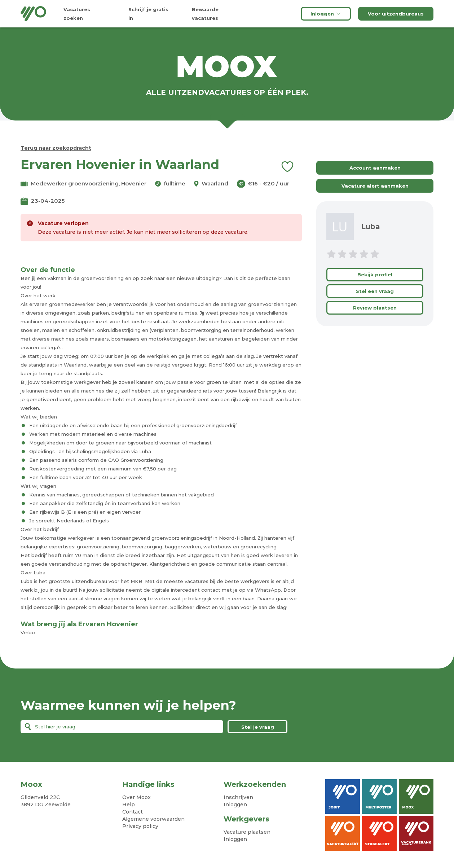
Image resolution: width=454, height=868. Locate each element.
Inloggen (326, 14)
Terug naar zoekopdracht (56, 148)
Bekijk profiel (375, 275)
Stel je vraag (258, 727)
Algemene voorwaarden (153, 819)
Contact (133, 812)
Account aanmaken (375, 168)
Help (129, 805)
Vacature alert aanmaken (375, 186)
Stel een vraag (375, 291)
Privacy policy (140, 826)
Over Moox (136, 797)
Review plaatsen (375, 308)
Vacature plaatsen (247, 832)
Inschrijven (238, 797)
